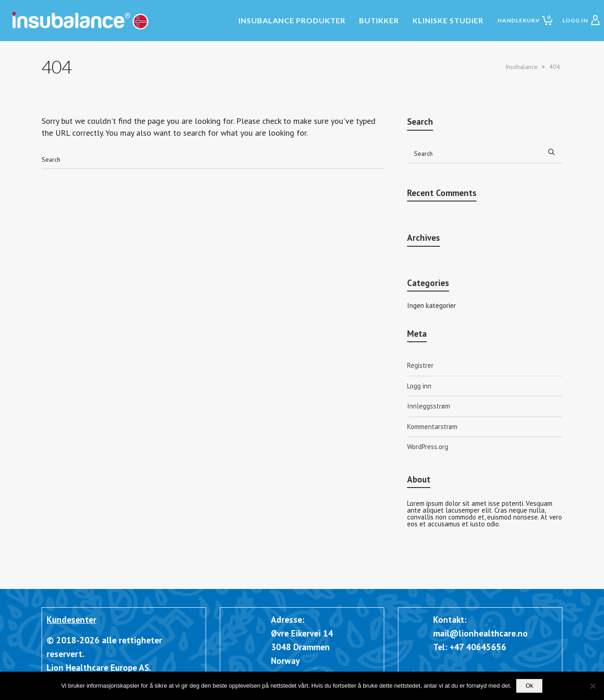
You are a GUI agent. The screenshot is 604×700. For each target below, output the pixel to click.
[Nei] (593, 686)
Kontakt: (450, 620)
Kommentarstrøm (432, 427)
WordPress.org (428, 447)
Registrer (420, 365)
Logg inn (419, 386)
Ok (529, 686)
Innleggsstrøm (429, 406)
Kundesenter (72, 620)
